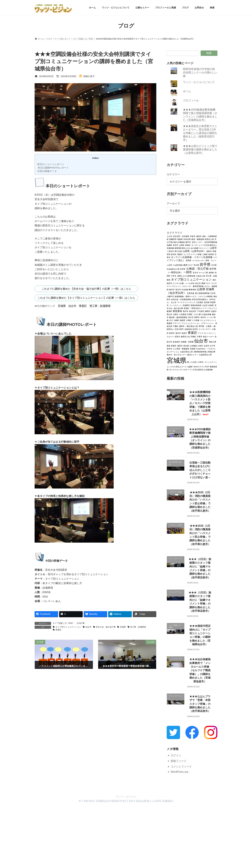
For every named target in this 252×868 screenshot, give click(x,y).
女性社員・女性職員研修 (181, 299)
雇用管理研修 (198, 286)
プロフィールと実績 (107, 810)
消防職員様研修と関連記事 (204, 352)
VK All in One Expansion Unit (147, 837)
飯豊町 (169, 311)
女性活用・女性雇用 (181, 236)
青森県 (180, 239)
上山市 (169, 236)
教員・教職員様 (198, 239)
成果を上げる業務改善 (186, 276)
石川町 (214, 265)
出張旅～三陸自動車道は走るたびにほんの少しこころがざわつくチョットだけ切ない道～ (200, 470)
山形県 (201, 289)
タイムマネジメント (208, 320)
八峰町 (205, 254)
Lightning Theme (125, 837)
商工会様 (178, 251)
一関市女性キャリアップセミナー (203, 308)
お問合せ (139, 810)
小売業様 (183, 314)
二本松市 (170, 251)
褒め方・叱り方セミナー (177, 355)
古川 (171, 320)
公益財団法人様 (205, 355)
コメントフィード (181, 766)
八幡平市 (170, 296)
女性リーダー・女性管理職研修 (204, 242)
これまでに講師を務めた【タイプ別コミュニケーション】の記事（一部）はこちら (86, 298)
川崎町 (176, 320)
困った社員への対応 (195, 362)
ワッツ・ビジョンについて (199, 82)
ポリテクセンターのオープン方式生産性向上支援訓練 (191, 369)
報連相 (169, 323)
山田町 (182, 245)
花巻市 (184, 333)
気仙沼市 (193, 311)
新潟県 (207, 302)
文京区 (213, 293)
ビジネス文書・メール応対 (184, 283)
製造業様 (178, 311)
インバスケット (176, 305)
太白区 (205, 305)
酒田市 (180, 346)
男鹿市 (174, 346)
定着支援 (191, 293)
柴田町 (211, 272)
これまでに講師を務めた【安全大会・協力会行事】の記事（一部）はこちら (86, 289)
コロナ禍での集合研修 (202, 314)
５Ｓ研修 (196, 320)
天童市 (200, 336)
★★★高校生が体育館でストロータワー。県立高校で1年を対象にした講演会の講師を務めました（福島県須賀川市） (200, 133)
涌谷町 (199, 236)
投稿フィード (179, 761)
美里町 (187, 308)
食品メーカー (208, 336)
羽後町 (193, 336)
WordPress (108, 837)
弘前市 (206, 346)
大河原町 (200, 302)
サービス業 (203, 272)
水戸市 (213, 346)
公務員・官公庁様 (197, 269)
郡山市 (169, 314)
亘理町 (190, 314)
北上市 (174, 302)
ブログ (126, 810)
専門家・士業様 (205, 326)
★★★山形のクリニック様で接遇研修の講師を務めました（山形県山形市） (200, 149)
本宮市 (176, 245)
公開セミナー (86, 810)
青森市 (180, 254)
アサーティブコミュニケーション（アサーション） (194, 323)
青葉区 (83, 306)
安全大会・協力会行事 (106, 627)
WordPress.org (179, 772)
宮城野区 (186, 305)
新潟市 (174, 254)
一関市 (188, 272)
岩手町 (183, 269)
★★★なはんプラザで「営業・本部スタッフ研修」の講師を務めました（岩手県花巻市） (200, 704)
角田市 (169, 283)
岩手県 (205, 264)
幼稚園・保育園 (187, 342)
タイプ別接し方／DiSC (63, 623)
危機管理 (173, 239)
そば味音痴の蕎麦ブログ (183, 265)
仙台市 (72, 306)
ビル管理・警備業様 (181, 349)
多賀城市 (177, 342)
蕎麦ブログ (206, 283)
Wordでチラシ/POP (201, 367)
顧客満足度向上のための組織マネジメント (192, 248)
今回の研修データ (47, 171)
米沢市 (191, 317)
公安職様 (193, 346)
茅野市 (197, 317)
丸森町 (190, 367)
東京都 (186, 346)
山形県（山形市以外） (194, 251)
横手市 (188, 242)
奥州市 (186, 311)
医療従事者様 (196, 305)
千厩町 (176, 326)
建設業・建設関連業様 (178, 317)
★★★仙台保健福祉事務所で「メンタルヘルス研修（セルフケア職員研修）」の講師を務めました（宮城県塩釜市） (200, 670)
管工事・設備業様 (100, 306)
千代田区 (201, 311)
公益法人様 (201, 276)
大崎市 (176, 314)
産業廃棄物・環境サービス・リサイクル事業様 (194, 296)
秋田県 (211, 254)
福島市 (209, 251)
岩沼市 (195, 329)
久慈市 (200, 346)
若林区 (188, 245)
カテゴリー (173, 174)
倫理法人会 (185, 336)
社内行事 (81, 623)
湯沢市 (178, 333)
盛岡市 (182, 326)
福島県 (183, 320)
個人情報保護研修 (202, 293)
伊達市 (193, 236)
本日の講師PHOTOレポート (53, 168)
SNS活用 (187, 239)
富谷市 (178, 289)
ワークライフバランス (186, 302)
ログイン (176, 755)
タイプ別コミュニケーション (68, 627)
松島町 (211, 305)
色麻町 (169, 245)
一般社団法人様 (192, 326)
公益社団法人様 (187, 352)
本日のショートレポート (50, 164)
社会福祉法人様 (173, 269)
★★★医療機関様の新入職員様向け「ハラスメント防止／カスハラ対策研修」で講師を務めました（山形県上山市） (200, 403)
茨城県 (193, 349)
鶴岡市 (208, 311)
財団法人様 (209, 239)
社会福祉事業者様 (189, 289)
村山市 (198, 283)
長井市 (203, 317)
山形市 (213, 248)
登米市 (169, 349)
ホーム (187, 91)
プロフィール (191, 100)
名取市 (177, 336)
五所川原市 (179, 329)
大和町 (189, 320)
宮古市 (195, 272)
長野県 (189, 260)
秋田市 (172, 333)
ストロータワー (205, 329)
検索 (209, 53)
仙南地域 (188, 329)
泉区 (214, 280)
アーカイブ (173, 203)
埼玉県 (196, 265)
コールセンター (198, 260)
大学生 (174, 276)
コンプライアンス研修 (193, 254)
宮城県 (62, 306)
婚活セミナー (193, 355)
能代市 (172, 289)
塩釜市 (214, 311)
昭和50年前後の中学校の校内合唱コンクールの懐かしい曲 (200, 72)
